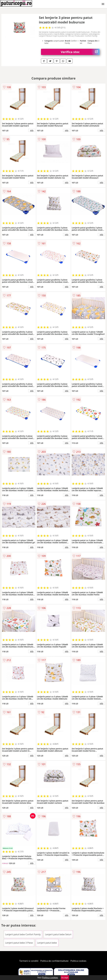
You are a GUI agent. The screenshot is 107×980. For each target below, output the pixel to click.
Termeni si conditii (29, 961)
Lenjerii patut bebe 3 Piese (19, 943)
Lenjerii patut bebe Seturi (58, 934)
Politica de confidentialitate (54, 961)
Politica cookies (78, 961)
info (32, 130)
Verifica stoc (80, 52)
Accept (65, 978)
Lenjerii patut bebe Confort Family (23, 934)
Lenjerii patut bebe (47, 943)
